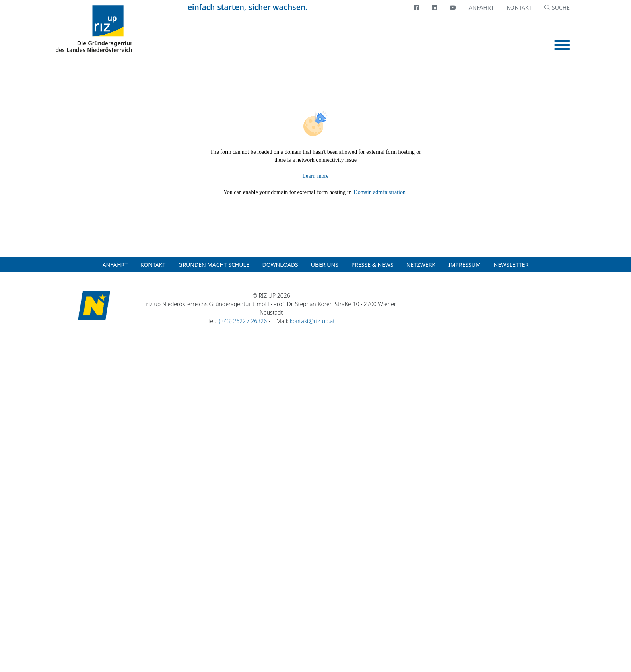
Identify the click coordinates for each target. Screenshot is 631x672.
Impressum (465, 265)
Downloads (280, 265)
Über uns (325, 265)
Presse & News (372, 265)
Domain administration (380, 192)
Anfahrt (481, 7)
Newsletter (511, 265)
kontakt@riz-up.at (312, 321)
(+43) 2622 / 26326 (243, 321)
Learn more (316, 176)
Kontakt (519, 7)
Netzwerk (421, 265)
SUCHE (557, 7)
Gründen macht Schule (214, 265)
